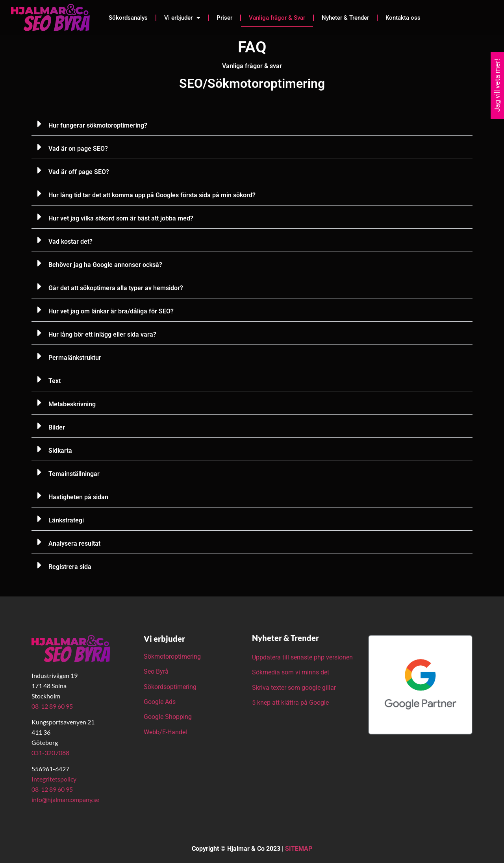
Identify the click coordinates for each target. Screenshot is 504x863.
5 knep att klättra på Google (290, 703)
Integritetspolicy (54, 779)
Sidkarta (60, 451)
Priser (224, 18)
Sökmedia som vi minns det (291, 672)
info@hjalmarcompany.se (65, 799)
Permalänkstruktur (75, 358)
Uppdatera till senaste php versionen (302, 657)
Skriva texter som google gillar (294, 688)
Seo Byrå (157, 671)
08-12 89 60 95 (52, 706)
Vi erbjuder (182, 18)
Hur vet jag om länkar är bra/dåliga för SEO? (111, 311)
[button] (252, 124)
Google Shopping (168, 717)
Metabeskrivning (72, 404)
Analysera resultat (74, 544)
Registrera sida (70, 567)
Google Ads (160, 702)
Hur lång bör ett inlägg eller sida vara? (102, 334)
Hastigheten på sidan (78, 497)
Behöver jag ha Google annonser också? (105, 265)
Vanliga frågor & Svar (277, 18)
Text (55, 381)
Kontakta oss (403, 18)
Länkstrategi (66, 520)
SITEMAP (299, 849)
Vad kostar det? (70, 242)
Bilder (57, 427)
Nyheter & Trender (345, 18)
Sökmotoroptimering (172, 657)
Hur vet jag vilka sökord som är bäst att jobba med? (121, 218)
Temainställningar (74, 474)
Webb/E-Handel (165, 732)
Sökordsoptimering (171, 687)
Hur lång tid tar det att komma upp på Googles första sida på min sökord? (152, 195)
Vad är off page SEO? (79, 172)
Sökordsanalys (128, 18)
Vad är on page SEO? (78, 149)
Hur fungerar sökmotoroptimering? (98, 125)
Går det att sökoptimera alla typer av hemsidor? (116, 288)
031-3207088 (50, 753)
